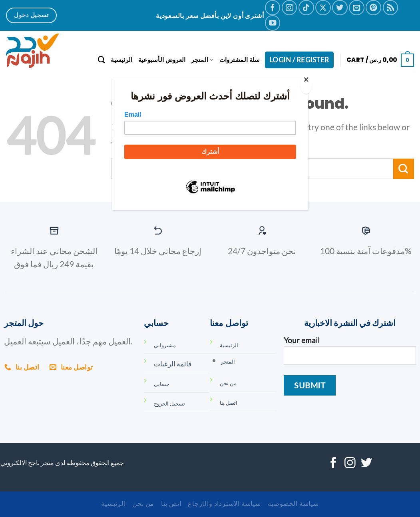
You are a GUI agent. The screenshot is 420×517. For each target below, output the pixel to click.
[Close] (306, 84)
